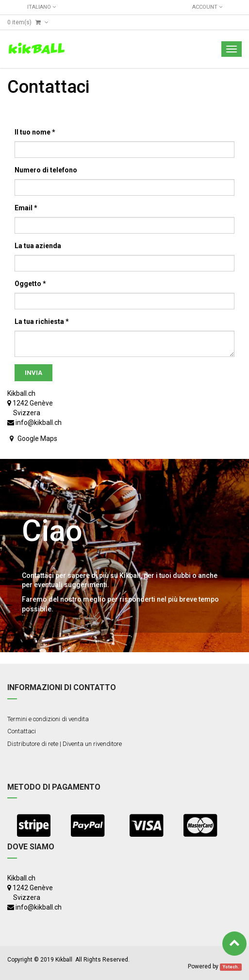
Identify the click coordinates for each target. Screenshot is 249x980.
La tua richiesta (39, 321)
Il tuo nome (33, 132)
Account (207, 7)
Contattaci (22, 731)
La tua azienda (38, 246)
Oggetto (28, 284)
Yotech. (231, 967)
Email (24, 208)
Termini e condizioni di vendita (48, 719)
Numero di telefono (46, 170)
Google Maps (37, 439)
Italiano (41, 7)
